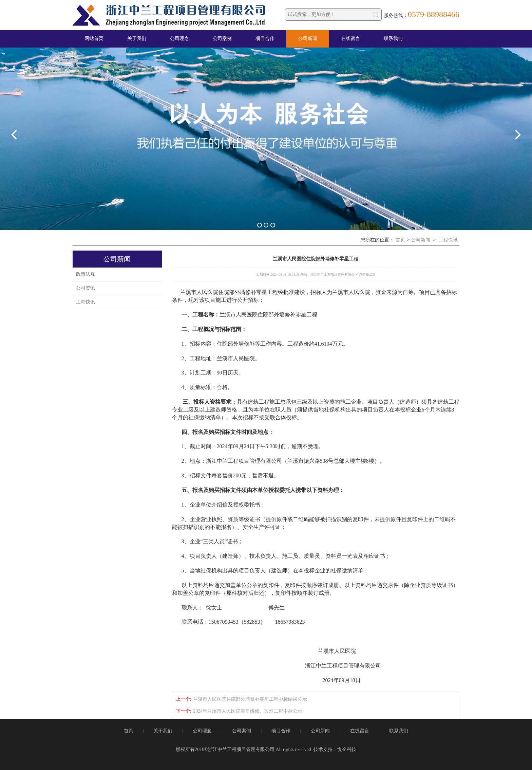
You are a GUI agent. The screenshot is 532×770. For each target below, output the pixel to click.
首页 (400, 240)
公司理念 (179, 39)
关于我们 (137, 39)
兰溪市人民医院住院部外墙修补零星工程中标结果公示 (250, 699)
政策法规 (85, 274)
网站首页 (94, 39)
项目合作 (265, 39)
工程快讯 (448, 240)
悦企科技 (347, 749)
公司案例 (222, 39)
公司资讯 (85, 288)
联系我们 (393, 39)
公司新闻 (308, 39)
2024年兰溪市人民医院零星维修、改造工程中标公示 (248, 711)
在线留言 (350, 39)
